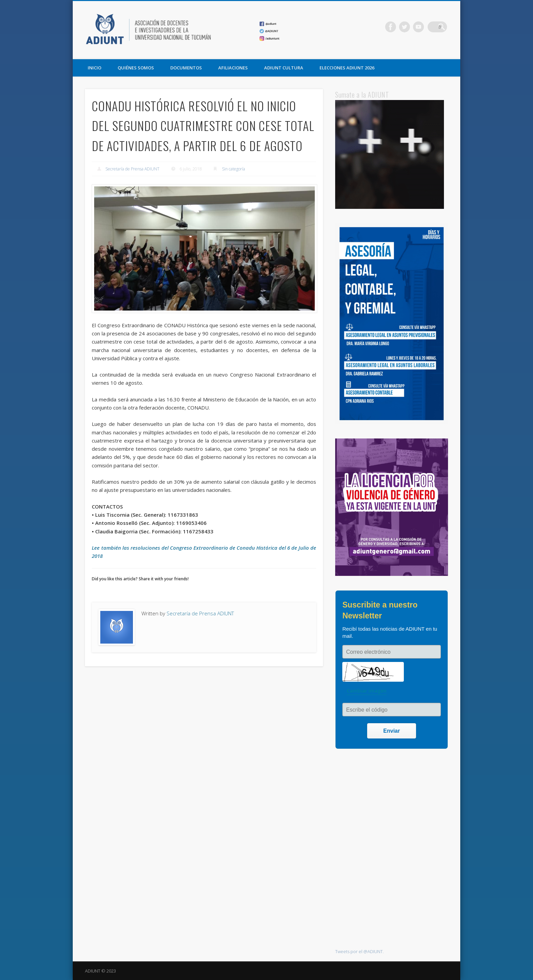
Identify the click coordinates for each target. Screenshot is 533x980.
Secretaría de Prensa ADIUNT (132, 169)
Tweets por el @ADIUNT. (359, 951)
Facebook (400, 27)
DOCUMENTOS (186, 68)
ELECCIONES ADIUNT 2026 (347, 68)
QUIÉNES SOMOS (136, 68)
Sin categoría (234, 169)
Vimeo (428, 27)
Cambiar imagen (367, 691)
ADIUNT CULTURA (284, 68)
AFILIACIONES (233, 68)
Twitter (414, 27)
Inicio (94, 68)
